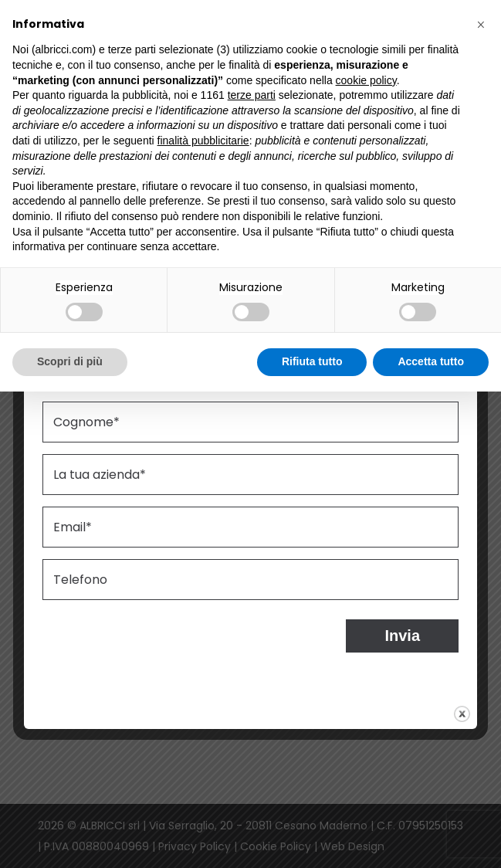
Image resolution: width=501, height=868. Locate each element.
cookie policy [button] (366, 80)
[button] (481, 25)
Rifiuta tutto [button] (312, 361)
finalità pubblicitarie (203, 141)
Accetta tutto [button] (431, 361)
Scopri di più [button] (70, 361)
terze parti (252, 95)
